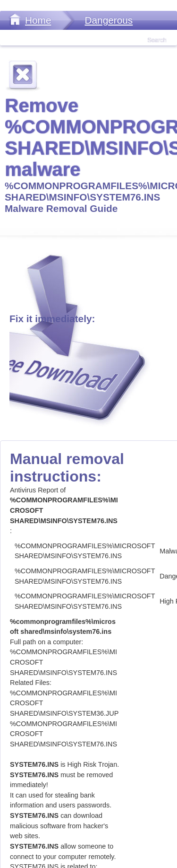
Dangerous (109, 20)
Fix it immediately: (52, 319)
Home (38, 20)
